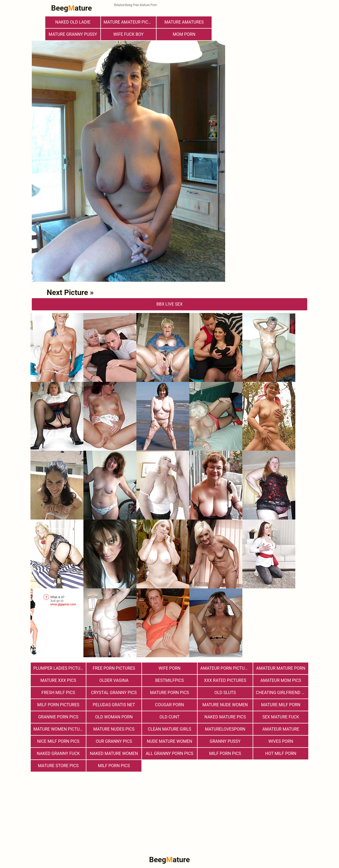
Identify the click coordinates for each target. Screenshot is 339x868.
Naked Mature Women (114, 753)
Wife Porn (170, 668)
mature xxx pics (58, 680)
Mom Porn (184, 34)
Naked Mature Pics (225, 717)
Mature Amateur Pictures (130, 22)
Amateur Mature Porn (281, 668)
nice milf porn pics (58, 741)
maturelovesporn (225, 729)
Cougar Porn (169, 705)
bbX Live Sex (170, 304)
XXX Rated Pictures (225, 680)
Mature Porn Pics (169, 693)
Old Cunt (169, 717)
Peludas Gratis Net (114, 705)
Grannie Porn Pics (58, 717)
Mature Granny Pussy (73, 34)
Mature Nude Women (225, 705)
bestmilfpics (169, 680)
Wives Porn (281, 741)
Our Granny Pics (114, 741)
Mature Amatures (184, 22)
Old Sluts (225, 693)
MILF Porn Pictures (58, 705)
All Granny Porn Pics (169, 753)
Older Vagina (114, 680)
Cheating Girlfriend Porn (282, 693)
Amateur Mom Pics (281, 680)
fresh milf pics (58, 693)
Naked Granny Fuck (58, 753)
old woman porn (114, 717)
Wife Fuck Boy (128, 34)
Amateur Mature (281, 729)
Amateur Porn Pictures (226, 668)
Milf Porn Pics (225, 753)
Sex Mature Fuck (281, 717)
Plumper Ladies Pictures (60, 668)
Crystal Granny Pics (114, 693)
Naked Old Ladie (73, 22)
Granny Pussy (225, 741)
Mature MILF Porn (281, 705)
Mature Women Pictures (60, 729)
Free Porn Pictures (114, 668)
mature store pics (58, 766)
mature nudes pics (114, 729)
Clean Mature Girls (169, 729)
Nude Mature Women (169, 741)
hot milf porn (281, 753)
